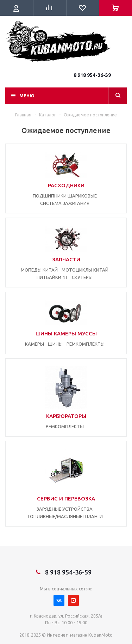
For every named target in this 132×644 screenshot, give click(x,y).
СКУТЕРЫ (82, 277)
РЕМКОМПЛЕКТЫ (86, 344)
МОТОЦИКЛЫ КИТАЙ (85, 270)
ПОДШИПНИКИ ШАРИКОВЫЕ (65, 196)
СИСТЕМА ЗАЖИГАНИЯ (65, 203)
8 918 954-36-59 (92, 75)
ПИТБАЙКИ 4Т (52, 277)
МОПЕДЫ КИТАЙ (39, 270)
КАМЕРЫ (34, 344)
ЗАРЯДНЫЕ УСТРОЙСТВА (65, 509)
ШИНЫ (55, 344)
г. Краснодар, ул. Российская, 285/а (66, 616)
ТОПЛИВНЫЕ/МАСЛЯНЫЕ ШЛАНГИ (65, 516)
